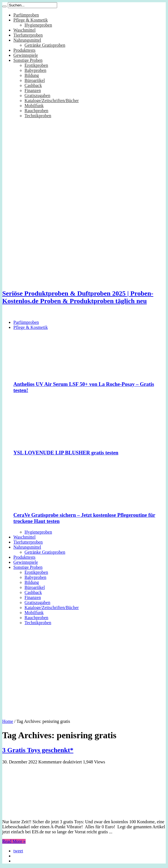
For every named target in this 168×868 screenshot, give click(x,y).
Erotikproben (36, 65)
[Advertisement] (84, 670)
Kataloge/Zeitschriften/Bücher (52, 101)
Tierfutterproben (28, 35)
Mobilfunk (34, 106)
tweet (18, 851)
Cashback (33, 85)
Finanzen (33, 90)
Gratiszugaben (37, 95)
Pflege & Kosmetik (31, 20)
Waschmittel (25, 30)
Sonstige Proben (28, 60)
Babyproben (35, 70)
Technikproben (38, 116)
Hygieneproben (38, 25)
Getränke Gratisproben (45, 45)
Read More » (14, 841)
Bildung (32, 75)
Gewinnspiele (26, 55)
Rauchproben (36, 111)
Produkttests (24, 50)
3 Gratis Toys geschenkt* (38, 750)
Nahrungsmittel (27, 40)
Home (8, 721)
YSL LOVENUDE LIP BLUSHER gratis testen (66, 453)
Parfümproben (26, 15)
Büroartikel (35, 80)
